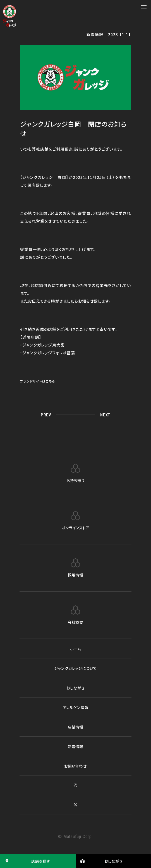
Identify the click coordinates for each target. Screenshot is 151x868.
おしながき (76, 688)
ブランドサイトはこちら (40, 381)
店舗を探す (26, 861)
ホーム (75, 649)
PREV (47, 415)
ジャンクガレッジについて (76, 668)
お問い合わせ (75, 766)
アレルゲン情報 (75, 707)
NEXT (104, 415)
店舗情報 (76, 727)
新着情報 (76, 746)
